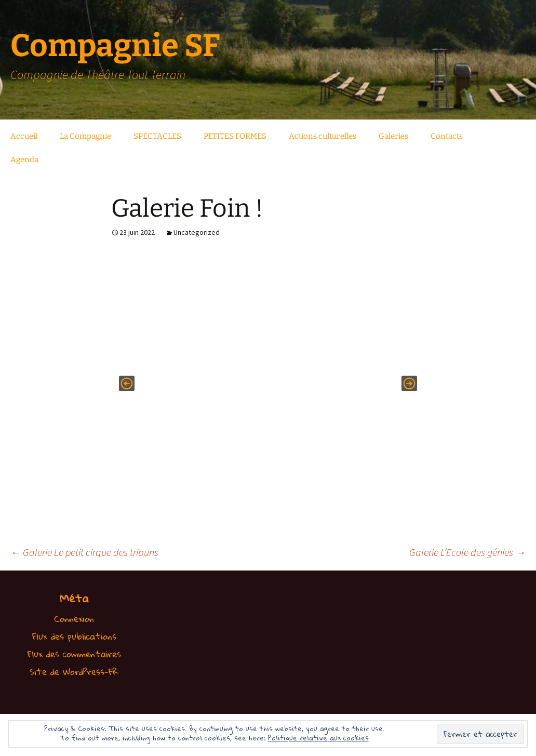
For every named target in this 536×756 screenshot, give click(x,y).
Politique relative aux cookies (318, 738)
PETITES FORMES (235, 136)
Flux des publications (74, 636)
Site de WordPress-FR (74, 672)
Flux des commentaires (74, 654)
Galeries (393, 136)
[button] (127, 383)
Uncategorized (197, 232)
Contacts (447, 136)
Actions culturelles (323, 136)
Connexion (74, 619)
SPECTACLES (157, 136)
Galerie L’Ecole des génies (467, 552)
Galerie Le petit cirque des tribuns (84, 552)
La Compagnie (85, 136)
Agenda (24, 160)
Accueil (24, 136)
